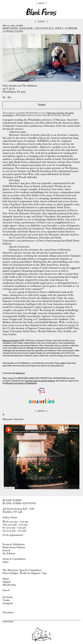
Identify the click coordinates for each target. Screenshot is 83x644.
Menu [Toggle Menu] (41, 3)
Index (6, 562)
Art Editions (9, 553)
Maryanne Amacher (11, 341)
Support (7, 582)
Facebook (7, 597)
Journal (6, 550)
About (6, 579)
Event (41, 21)
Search (6, 590)
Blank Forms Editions (14, 547)
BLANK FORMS (12, 500)
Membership (9, 585)
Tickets (41, 105)
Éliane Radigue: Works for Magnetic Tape (25, 573)
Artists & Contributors (14, 559)
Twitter (6, 600)
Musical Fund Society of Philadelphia (21, 383)
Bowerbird (20, 373)
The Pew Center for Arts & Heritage (40, 381)
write (63, 363)
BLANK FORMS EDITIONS (19, 503)
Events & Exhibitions (14, 544)
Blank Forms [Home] (41, 12)
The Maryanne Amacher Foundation (22, 570)
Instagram (8, 603)
